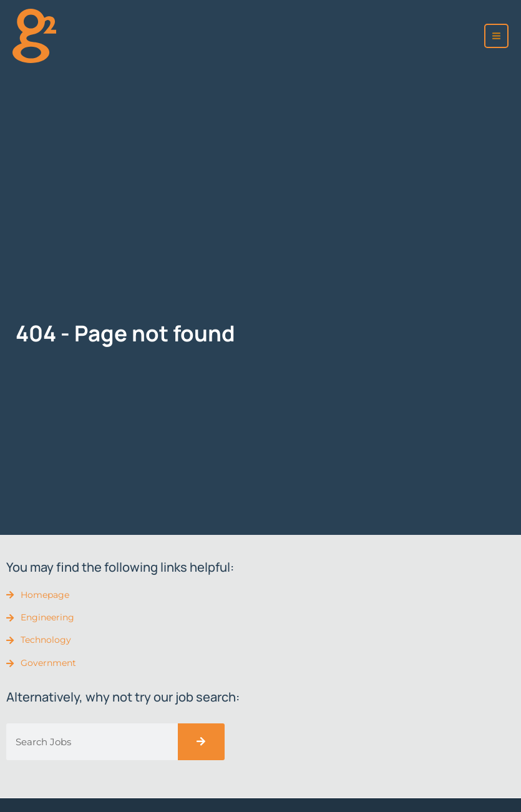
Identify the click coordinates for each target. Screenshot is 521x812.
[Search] (201, 742)
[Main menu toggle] (497, 36)
